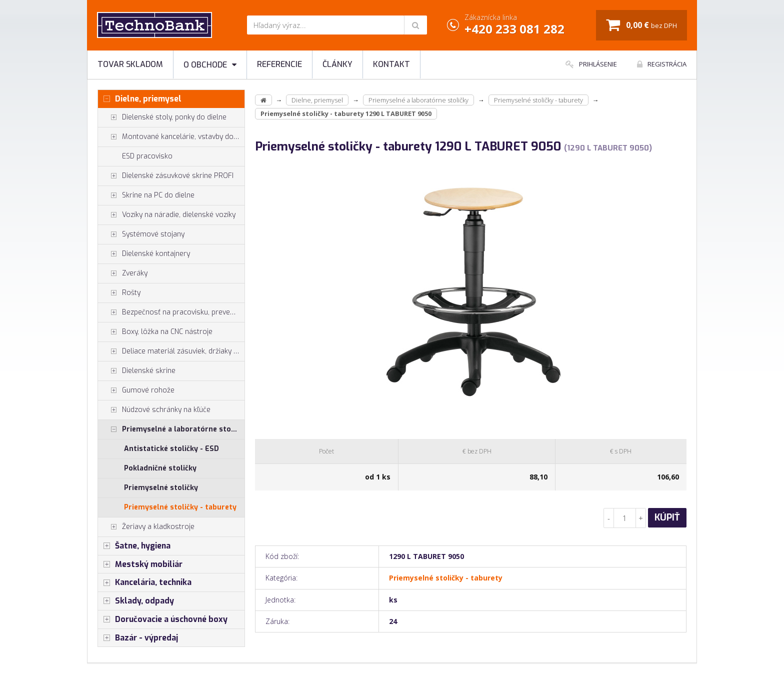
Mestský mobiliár (140, 564)
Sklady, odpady (136, 601)
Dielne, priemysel (140, 99)
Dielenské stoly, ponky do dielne (162, 117)
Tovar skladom (130, 64)
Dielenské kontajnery (144, 254)
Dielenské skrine (137, 371)
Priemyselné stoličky (161, 488)
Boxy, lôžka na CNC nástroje (155, 332)
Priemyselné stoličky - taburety (180, 507)
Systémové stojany (141, 234)
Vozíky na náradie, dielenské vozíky (167, 215)
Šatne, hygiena (134, 546)
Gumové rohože (136, 390)
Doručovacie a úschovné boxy (163, 619)
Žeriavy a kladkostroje (146, 527)
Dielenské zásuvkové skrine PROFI (166, 176)
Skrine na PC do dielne (146, 195)
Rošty (119, 293)
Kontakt (391, 64)
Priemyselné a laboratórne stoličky (171, 429)
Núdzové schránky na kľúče (154, 410)
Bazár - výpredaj (138, 638)
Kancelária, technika (145, 582)
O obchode (210, 65)
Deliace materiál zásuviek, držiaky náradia (171, 351)
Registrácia (662, 64)
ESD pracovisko (147, 156)
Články (337, 64)
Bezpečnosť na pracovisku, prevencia (170, 312)
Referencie (279, 64)
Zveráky (123, 273)
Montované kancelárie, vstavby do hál (171, 137)
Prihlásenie (591, 64)
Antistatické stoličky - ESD (171, 449)
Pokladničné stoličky (160, 468)
